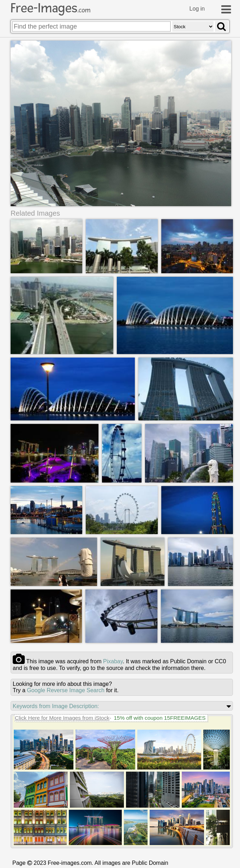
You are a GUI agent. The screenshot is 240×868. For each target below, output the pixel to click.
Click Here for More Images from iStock (62, 718)
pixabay (113, 661)
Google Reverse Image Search (66, 690)
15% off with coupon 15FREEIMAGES (160, 718)
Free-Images (50, 8)
